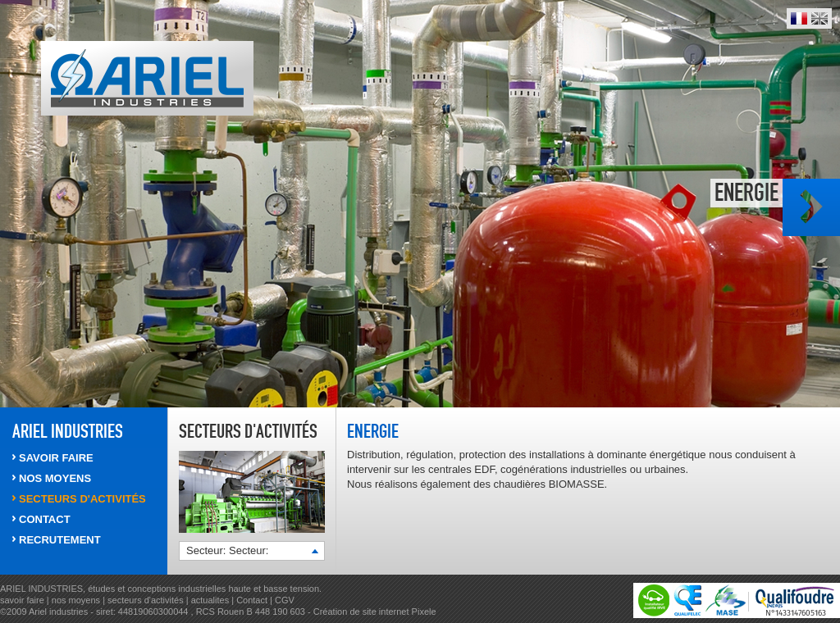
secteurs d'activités (146, 600)
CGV (285, 600)
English (819, 18)
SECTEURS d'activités (82, 499)
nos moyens (77, 600)
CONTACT (45, 519)
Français (799, 18)
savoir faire (22, 600)
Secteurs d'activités (248, 431)
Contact (252, 600)
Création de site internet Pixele (375, 612)
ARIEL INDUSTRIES (68, 431)
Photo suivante (811, 207)
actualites (210, 600)
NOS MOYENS (55, 478)
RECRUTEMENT (60, 540)
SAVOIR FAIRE (56, 458)
